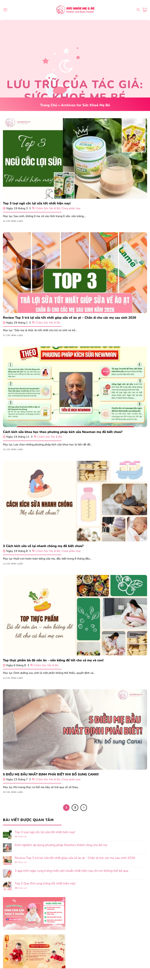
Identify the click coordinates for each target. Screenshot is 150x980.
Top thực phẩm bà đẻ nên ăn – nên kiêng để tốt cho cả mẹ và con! (53, 660)
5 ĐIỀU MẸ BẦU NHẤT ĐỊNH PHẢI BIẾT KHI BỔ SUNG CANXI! (51, 774)
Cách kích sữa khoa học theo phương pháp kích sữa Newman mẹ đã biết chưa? (63, 432)
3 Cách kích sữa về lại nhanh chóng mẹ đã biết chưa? (43, 546)
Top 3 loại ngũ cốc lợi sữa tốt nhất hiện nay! (37, 203)
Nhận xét (21, 837)
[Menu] (5, 10)
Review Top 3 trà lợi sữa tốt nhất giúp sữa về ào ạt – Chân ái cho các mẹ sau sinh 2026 (70, 318)
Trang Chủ (49, 105)
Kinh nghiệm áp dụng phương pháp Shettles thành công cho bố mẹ (61, 845)
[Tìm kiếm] (138, 10)
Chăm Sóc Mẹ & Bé (48, 208)
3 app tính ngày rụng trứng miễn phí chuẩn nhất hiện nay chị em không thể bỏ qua (71, 871)
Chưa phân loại (71, 208)
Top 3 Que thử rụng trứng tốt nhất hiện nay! (45, 884)
